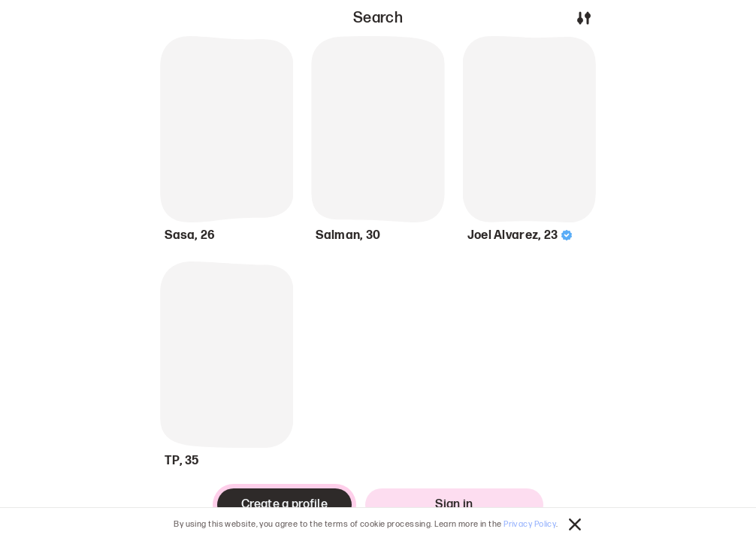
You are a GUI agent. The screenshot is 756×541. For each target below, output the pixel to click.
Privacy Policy (530, 524)
